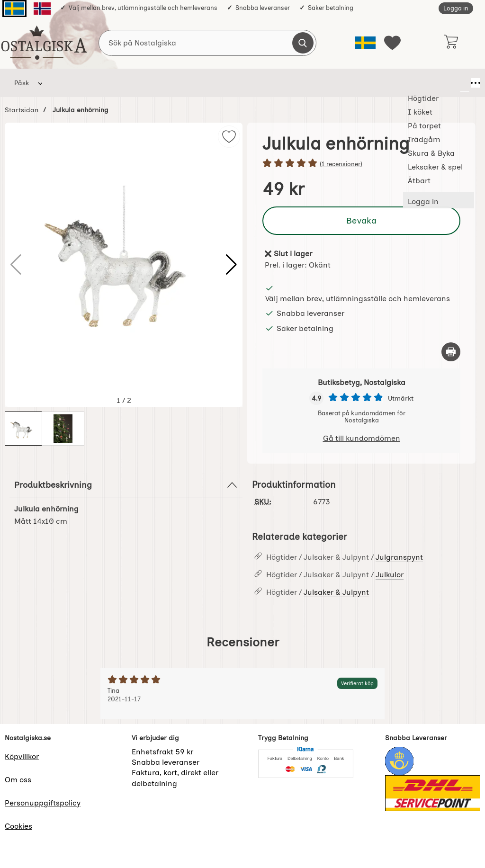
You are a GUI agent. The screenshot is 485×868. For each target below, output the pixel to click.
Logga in (456, 8)
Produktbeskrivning (126, 485)
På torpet (157, 83)
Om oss (18, 780)
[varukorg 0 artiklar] (451, 43)
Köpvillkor (22, 756)
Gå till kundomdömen (362, 438)
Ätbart (378, 83)
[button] (231, 265)
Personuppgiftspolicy (43, 803)
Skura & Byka (260, 83)
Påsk (22, 83)
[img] (229, 137)
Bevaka (361, 220)
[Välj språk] (365, 43)
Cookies (18, 826)
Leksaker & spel (324, 83)
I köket (112, 83)
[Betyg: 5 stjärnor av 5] (361, 164)
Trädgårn (205, 83)
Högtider (68, 83)
